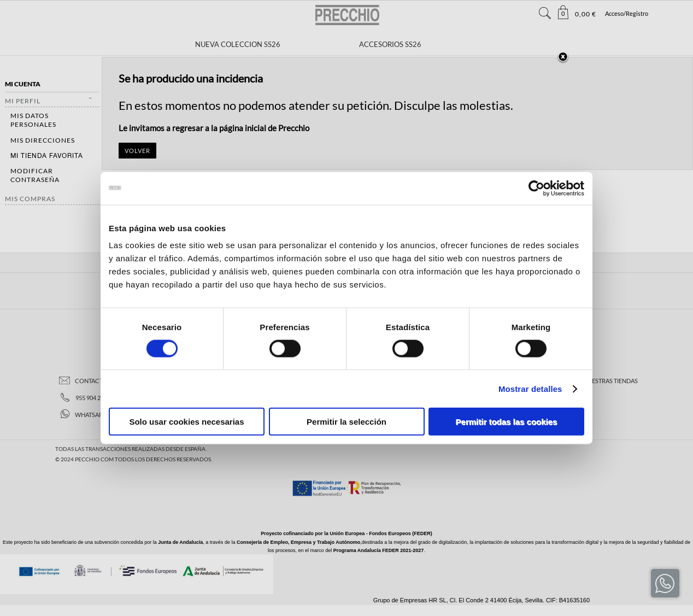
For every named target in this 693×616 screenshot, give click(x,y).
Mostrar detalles (530, 388)
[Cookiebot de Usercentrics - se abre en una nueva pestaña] (536, 188)
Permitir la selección (346, 422)
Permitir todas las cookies (507, 422)
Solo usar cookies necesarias (186, 422)
